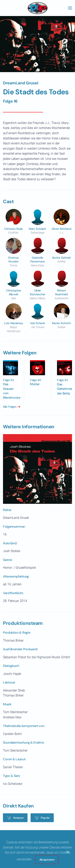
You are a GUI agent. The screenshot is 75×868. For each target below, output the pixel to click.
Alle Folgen (9, 407)
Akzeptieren (47, 860)
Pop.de (41, 818)
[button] (70, 8)
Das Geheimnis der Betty (64, 389)
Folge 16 (10, 101)
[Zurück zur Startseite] (38, 8)
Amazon (14, 818)
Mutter (34, 384)
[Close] (68, 852)
